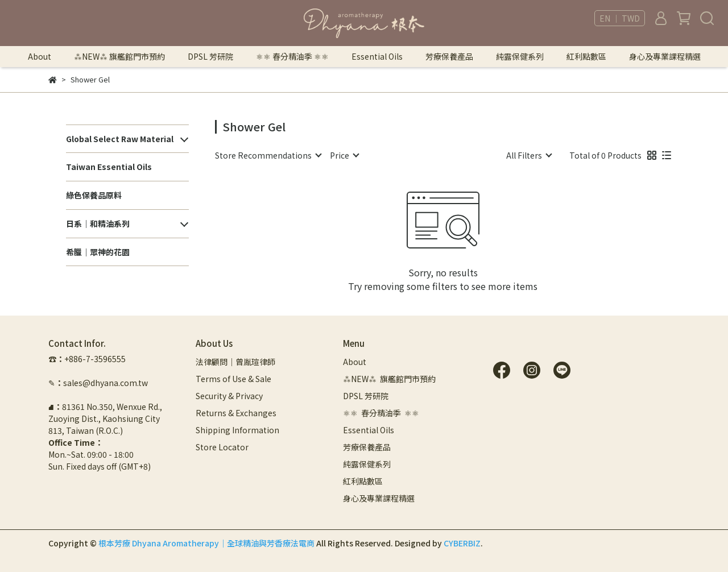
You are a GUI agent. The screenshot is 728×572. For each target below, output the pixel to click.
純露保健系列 (520, 56)
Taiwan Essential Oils (109, 167)
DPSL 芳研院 (210, 56)
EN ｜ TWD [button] (620, 18)
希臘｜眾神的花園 (98, 252)
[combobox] (268, 155)
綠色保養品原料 (94, 195)
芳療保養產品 (449, 56)
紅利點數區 (586, 56)
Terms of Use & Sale (233, 379)
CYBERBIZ (462, 543)
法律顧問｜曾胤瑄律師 (235, 362)
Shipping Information (237, 430)
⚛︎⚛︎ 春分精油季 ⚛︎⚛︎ (292, 56)
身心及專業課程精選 (665, 56)
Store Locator (222, 447)
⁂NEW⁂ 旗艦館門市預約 (119, 56)
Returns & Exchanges (236, 413)
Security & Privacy (229, 396)
